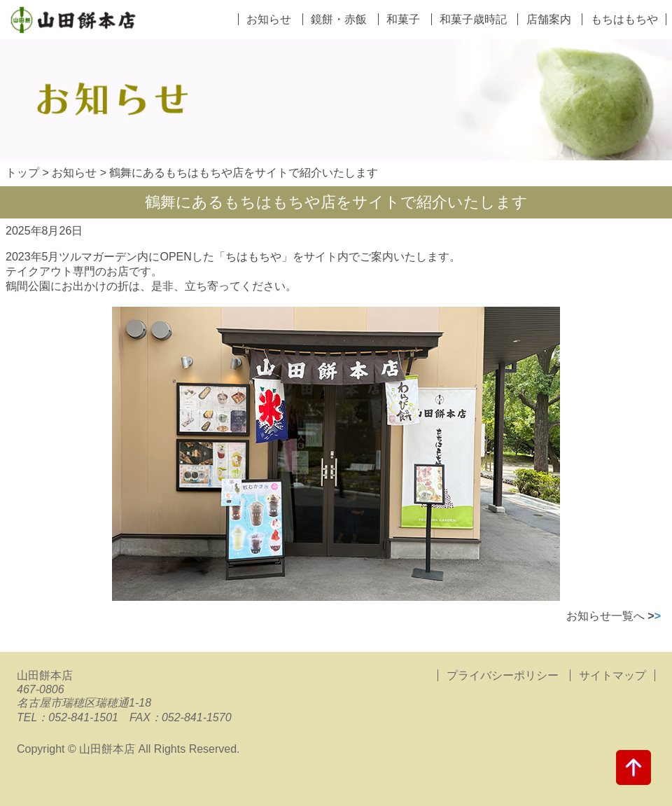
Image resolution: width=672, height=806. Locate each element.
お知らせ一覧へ (614, 616)
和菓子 (403, 19)
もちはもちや (624, 19)
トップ (22, 173)
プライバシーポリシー (504, 675)
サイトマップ (612, 675)
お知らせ (269, 19)
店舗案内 (549, 19)
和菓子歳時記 (473, 19)
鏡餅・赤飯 (339, 19)
